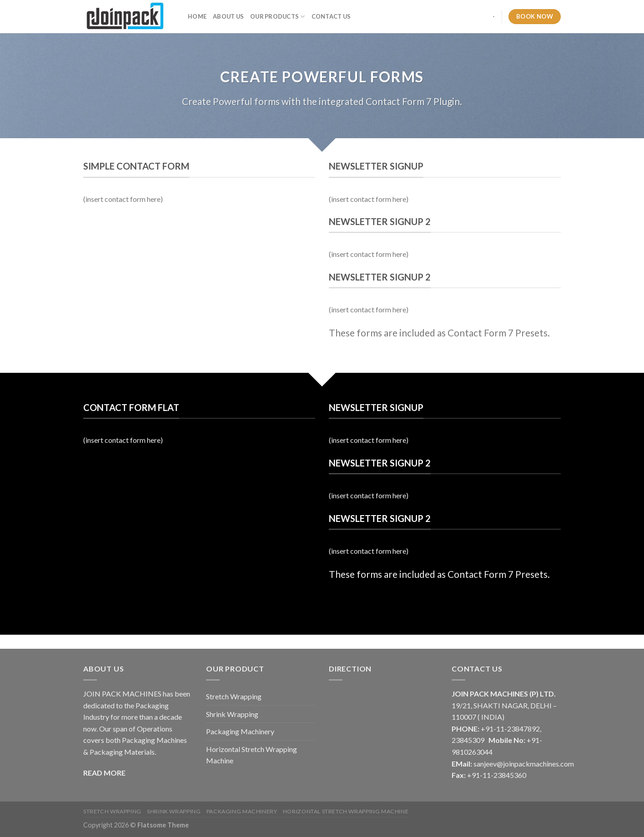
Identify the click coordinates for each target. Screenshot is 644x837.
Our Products (278, 17)
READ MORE (104, 773)
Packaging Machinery (240, 731)
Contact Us (331, 16)
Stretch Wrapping (234, 696)
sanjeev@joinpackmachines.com (524, 764)
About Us (228, 16)
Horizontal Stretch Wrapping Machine (252, 755)
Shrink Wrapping (232, 714)
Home (197, 16)
